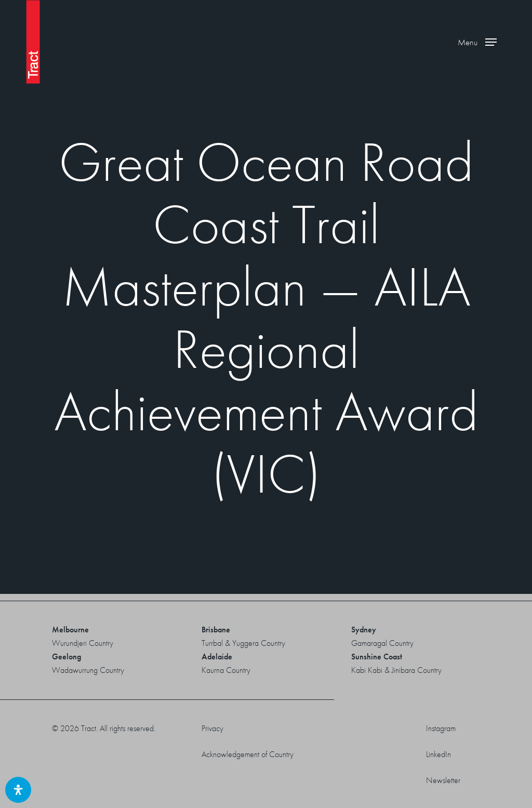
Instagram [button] (441, 728)
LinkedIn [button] (438, 754)
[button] (477, 42)
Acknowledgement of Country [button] (248, 754)
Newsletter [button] (443, 780)
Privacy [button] (212, 728)
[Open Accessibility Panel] (18, 790)
